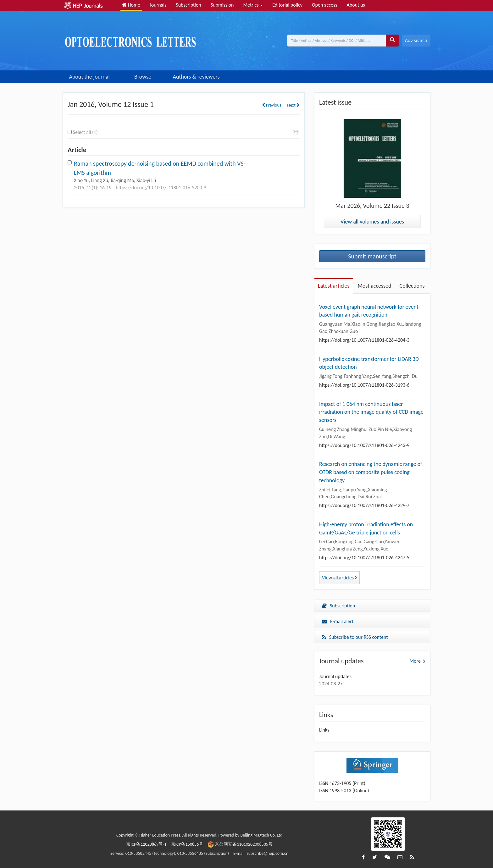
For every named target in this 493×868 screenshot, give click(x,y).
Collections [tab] (412, 286)
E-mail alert (338, 621)
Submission (222, 5)
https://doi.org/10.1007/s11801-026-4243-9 (364, 445)
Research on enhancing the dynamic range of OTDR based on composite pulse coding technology (371, 472)
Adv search (416, 40)
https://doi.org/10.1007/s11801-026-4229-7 (364, 505)
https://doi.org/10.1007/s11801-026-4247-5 (364, 558)
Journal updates (335, 676)
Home (131, 5)
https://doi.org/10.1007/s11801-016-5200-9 (161, 188)
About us (356, 5)
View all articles (339, 578)
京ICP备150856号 (187, 844)
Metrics (253, 5)
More (415, 661)
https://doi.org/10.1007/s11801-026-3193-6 (364, 385)
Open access (325, 5)
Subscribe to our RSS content (355, 637)
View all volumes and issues (372, 222)
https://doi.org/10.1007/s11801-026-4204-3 (364, 340)
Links (324, 730)
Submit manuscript (372, 256)
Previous (272, 105)
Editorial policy (287, 5)
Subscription (188, 5)
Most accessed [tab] (374, 286)
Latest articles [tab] (334, 286)
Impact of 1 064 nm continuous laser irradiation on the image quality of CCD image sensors (371, 412)
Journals (158, 5)
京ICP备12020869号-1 (146, 844)
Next (293, 105)
